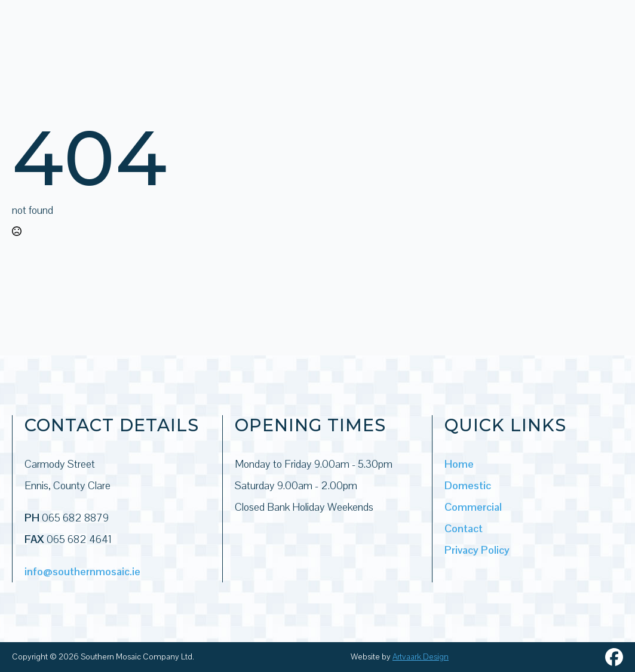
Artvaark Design (421, 656)
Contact (464, 528)
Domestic (468, 485)
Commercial (473, 507)
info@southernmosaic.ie (82, 571)
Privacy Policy (477, 550)
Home (459, 464)
